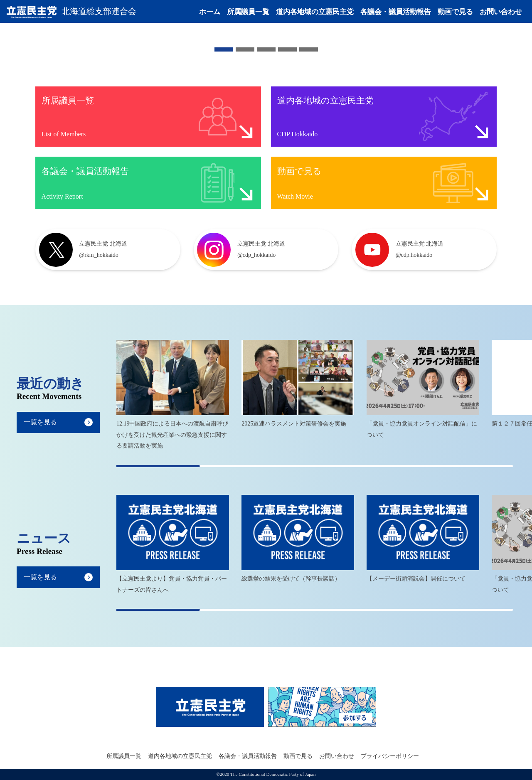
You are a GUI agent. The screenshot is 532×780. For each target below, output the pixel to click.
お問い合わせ (501, 14)
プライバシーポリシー (390, 756)
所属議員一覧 (248, 14)
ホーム (210, 14)
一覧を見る (40, 422)
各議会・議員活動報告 (396, 14)
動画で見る (455, 14)
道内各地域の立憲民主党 (315, 14)
